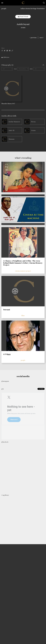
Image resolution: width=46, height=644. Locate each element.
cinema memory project (23, 271)
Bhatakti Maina (7, 104)
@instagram (5, 381)
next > (42, 38)
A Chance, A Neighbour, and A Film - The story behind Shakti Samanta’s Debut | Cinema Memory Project (23, 263)
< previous (33, 38)
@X (3, 389)
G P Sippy (7, 354)
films (23, 316)
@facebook (5, 442)
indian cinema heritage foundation (33, 9)
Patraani (7, 310)
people (4, 9)
